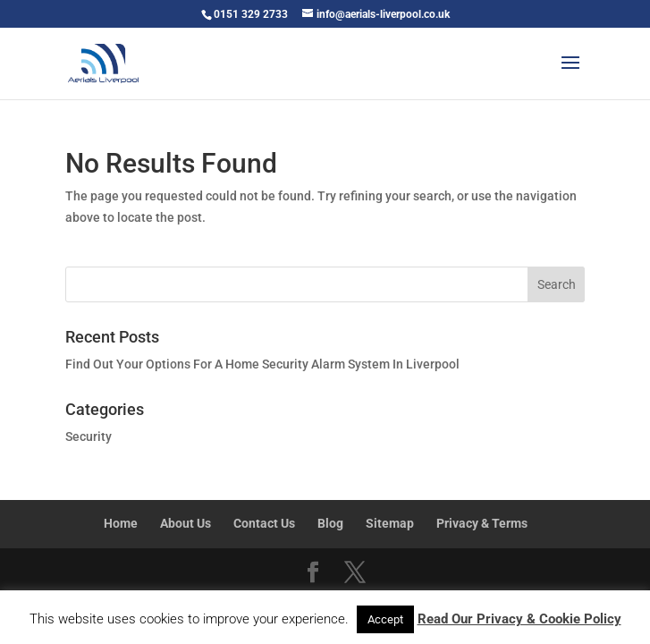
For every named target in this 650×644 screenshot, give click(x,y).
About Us (186, 523)
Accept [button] (385, 619)
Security (89, 436)
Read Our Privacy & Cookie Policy (519, 619)
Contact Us (264, 523)
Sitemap (390, 523)
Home (121, 523)
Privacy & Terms (482, 523)
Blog (330, 523)
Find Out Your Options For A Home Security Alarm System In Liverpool (262, 364)
